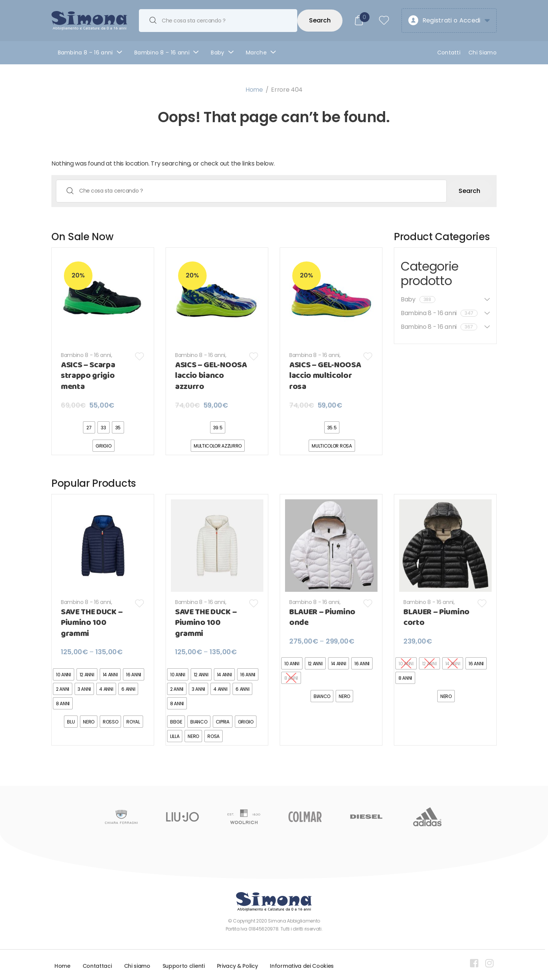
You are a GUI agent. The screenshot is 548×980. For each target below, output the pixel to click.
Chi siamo (137, 966)
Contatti (449, 53)
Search (320, 20)
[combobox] (218, 21)
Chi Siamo (483, 53)
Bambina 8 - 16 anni (314, 355)
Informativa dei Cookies (302, 966)
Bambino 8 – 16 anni (162, 53)
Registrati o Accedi (444, 21)
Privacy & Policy (237, 966)
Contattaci (97, 966)
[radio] (89, 427)
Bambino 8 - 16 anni (86, 355)
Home (254, 90)
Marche (256, 53)
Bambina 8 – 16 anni (85, 53)
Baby (217, 53)
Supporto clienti (184, 966)
